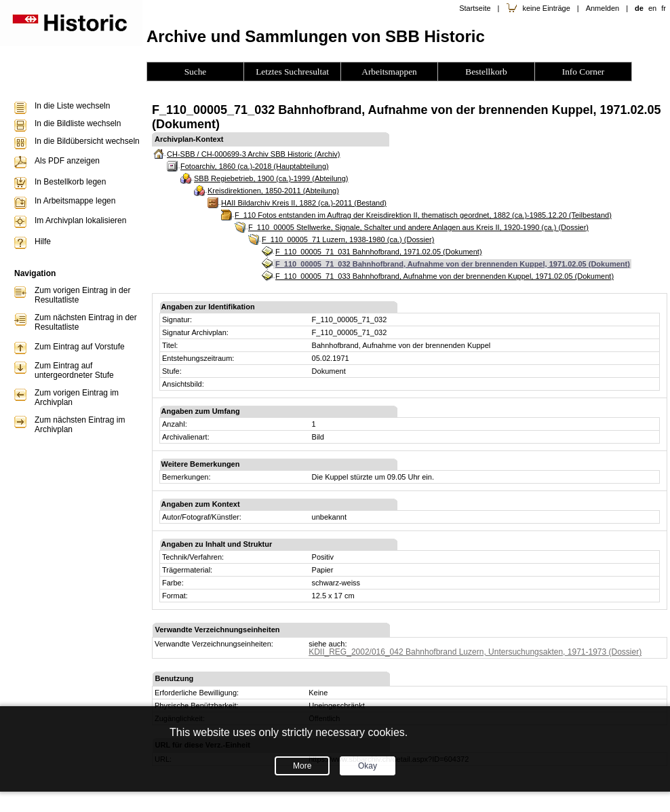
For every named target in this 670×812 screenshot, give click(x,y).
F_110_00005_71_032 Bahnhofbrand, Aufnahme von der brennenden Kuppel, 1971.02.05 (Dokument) (453, 264)
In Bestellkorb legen (70, 182)
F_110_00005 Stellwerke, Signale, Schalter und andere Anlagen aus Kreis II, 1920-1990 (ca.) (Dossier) (418, 227)
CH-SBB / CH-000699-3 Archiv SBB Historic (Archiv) (254, 154)
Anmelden (603, 8)
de (639, 8)
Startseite (475, 8)
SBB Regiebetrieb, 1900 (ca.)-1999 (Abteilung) (271, 178)
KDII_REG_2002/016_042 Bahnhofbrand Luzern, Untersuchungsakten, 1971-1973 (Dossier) (475, 652)
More (302, 766)
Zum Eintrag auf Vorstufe (80, 347)
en (652, 8)
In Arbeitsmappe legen (75, 201)
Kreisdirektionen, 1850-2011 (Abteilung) (273, 191)
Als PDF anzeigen (67, 161)
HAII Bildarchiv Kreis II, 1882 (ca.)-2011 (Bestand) (304, 203)
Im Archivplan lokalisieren (80, 220)
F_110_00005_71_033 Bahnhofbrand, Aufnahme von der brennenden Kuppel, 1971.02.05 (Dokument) (445, 276)
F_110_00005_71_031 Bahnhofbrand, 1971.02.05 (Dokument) (379, 252)
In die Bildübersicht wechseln (87, 141)
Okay (368, 766)
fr (664, 8)
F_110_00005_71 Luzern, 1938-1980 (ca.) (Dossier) (348, 239)
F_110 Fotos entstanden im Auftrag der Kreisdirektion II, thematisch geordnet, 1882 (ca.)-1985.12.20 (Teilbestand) (423, 215)
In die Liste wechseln (72, 106)
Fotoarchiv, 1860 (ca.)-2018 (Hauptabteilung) (255, 166)
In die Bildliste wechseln (78, 123)
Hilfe (43, 241)
